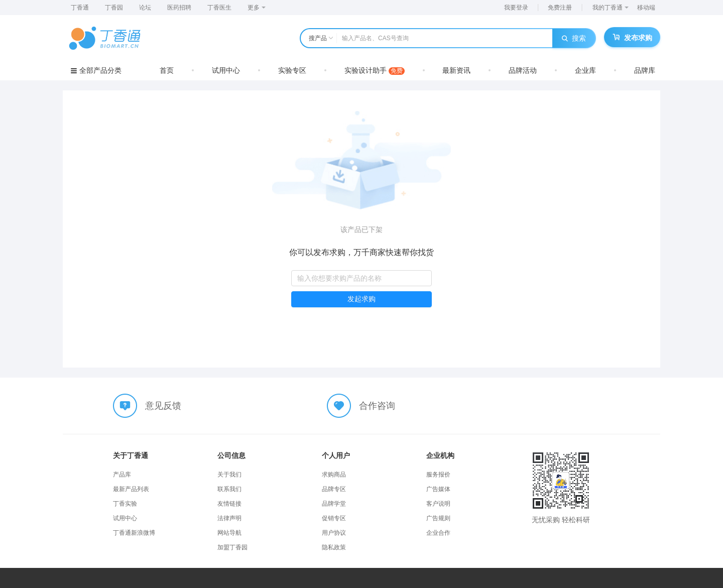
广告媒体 (438, 489)
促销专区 (334, 518)
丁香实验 (125, 504)
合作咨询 (377, 406)
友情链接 (229, 504)
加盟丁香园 (232, 547)
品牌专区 (334, 489)
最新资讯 (456, 70)
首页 (167, 70)
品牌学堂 (334, 504)
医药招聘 (179, 8)
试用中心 (226, 70)
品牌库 (645, 70)
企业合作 (438, 533)
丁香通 (80, 8)
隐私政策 (334, 547)
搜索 (574, 38)
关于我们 (229, 475)
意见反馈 (163, 406)
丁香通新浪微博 (134, 533)
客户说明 (438, 504)
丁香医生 (219, 8)
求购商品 (334, 475)
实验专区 (292, 70)
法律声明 (229, 518)
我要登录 (516, 8)
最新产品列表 (131, 489)
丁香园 (114, 8)
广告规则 (438, 518)
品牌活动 (523, 70)
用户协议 (334, 533)
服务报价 (438, 475)
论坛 (145, 8)
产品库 (122, 475)
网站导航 (229, 533)
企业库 (585, 70)
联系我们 (229, 489)
